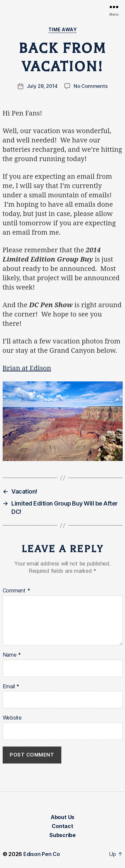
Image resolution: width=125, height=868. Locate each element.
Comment (16, 591)
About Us (62, 817)
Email (11, 687)
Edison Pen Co (42, 854)
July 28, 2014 (42, 86)
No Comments (90, 86)
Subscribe (62, 835)
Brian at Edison (27, 368)
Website (12, 718)
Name (12, 655)
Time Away (63, 29)
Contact (62, 826)
